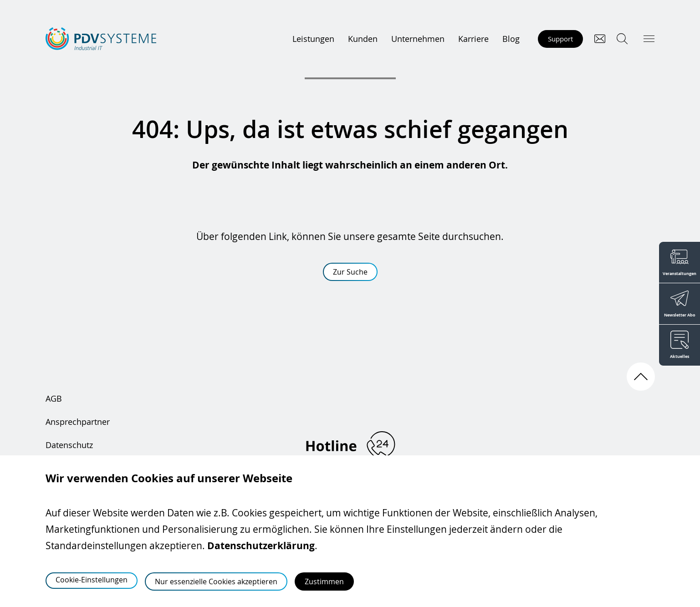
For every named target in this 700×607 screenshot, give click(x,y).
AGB (54, 398)
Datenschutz (69, 445)
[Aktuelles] (679, 345)
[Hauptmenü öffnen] (649, 39)
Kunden (363, 39)
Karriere (473, 39)
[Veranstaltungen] (679, 262)
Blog (511, 39)
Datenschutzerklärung (261, 546)
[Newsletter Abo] (679, 304)
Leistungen (313, 39)
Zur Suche (350, 272)
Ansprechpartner (78, 422)
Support (560, 39)
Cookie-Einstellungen (92, 580)
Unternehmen (418, 39)
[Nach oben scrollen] (641, 377)
